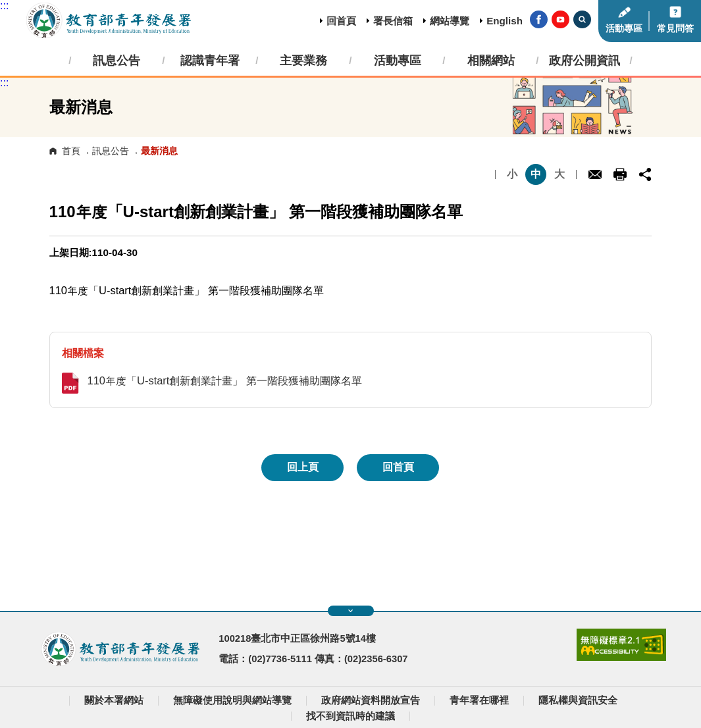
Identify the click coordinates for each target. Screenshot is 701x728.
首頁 (71, 151)
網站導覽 (450, 21)
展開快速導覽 (350, 611)
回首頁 (341, 21)
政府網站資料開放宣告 (371, 700)
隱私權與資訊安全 (578, 700)
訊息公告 (111, 151)
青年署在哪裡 (479, 700)
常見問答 (675, 29)
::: (4, 6)
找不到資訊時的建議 (350, 716)
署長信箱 (393, 21)
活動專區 (624, 29)
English (505, 21)
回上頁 (303, 467)
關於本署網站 (114, 700)
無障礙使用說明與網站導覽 (232, 700)
